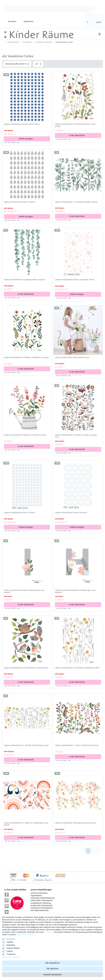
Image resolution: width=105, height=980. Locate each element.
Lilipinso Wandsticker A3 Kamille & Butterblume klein (77, 668)
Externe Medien (13, 948)
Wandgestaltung (13, 42)
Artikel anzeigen (33, 139)
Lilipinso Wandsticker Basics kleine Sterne (22, 124)
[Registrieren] (27, 20)
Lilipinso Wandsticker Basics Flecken (20, 513)
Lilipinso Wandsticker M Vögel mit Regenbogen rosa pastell (26, 824)
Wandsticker (27, 42)
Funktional (11, 954)
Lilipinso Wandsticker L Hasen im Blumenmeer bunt (77, 745)
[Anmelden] (10, 20)
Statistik (10, 942)
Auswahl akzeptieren (52, 975)
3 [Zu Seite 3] (97, 851)
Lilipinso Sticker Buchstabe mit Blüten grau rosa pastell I (24, 591)
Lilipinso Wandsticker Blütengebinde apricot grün (76, 823)
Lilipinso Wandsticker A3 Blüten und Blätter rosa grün (26, 357)
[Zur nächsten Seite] (101, 851)
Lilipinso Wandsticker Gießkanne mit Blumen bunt (25, 435)
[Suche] (99, 9)
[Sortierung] (17, 64)
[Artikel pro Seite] (38, 64)
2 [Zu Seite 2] (92, 851)
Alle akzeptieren (52, 963)
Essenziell (11, 939)
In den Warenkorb (84, 135)
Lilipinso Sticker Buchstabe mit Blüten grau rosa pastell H (75, 591)
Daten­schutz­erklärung (25, 935)
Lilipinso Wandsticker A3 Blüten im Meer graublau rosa (76, 436)
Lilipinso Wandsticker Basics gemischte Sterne (75, 280)
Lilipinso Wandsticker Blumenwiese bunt (72, 357)
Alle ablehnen (53, 969)
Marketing (11, 945)
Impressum (49, 932)
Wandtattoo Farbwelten (44, 42)
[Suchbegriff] (49, 9)
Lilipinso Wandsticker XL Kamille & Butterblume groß (26, 745)
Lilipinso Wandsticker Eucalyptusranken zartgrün (24, 280)
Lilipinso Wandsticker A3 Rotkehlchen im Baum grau (26, 668)
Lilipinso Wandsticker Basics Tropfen (19, 202)
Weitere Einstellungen (11, 957)
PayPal (10, 951)
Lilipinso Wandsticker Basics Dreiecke (71, 513)
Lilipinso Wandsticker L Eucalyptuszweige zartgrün (76, 202)
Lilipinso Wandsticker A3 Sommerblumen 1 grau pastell (75, 125)
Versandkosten (26, 142)
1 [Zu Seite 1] (88, 851)
